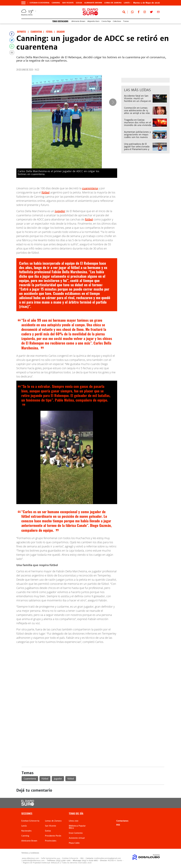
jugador (60, 211)
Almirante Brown (93, 3)
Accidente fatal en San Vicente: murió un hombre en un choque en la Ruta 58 (138, 100)
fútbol (46, 192)
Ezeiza (79, 3)
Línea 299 (74, 821)
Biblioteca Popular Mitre (77, 827)
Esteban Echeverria (40, 3)
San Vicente (68, 3)
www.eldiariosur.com (30, 858)
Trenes (126, 21)
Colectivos (117, 21)
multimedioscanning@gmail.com (108, 858)
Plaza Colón (74, 843)
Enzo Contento (76, 833)
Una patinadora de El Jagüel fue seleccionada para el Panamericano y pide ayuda (137, 148)
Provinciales (51, 841)
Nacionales (26, 831)
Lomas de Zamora (113, 3)
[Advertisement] (93, 665)
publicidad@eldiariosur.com (34, 860)
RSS (118, 825)
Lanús (24, 826)
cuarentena (90, 188)
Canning (56, 3)
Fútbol (45, 779)
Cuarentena (30, 779)
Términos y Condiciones (30, 853)
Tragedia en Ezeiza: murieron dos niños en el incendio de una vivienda (138, 122)
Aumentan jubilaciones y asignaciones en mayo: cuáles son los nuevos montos (137, 136)
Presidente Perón (53, 836)
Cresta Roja (106, 21)
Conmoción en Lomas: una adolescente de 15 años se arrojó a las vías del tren (137, 112)
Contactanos (122, 821)
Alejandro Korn (93, 21)
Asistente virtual (77, 838)
